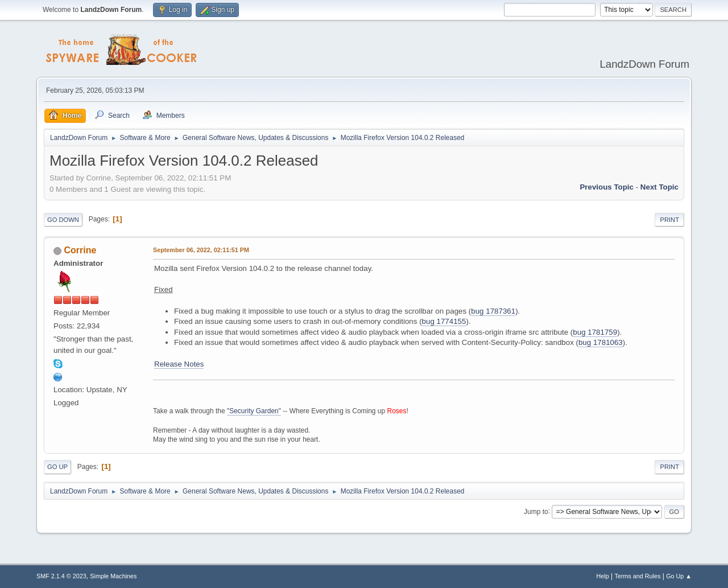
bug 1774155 (444, 321)
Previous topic (607, 187)
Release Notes (179, 364)
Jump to (536, 511)
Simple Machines (113, 576)
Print (669, 220)
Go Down (63, 220)
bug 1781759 (595, 332)
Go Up (57, 467)
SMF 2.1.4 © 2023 (61, 576)
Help (603, 576)
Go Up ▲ (679, 576)
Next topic (659, 187)
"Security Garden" (254, 411)
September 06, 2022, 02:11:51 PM (201, 250)
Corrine (80, 250)
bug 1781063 (601, 342)
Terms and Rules (638, 576)
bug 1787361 (493, 311)
